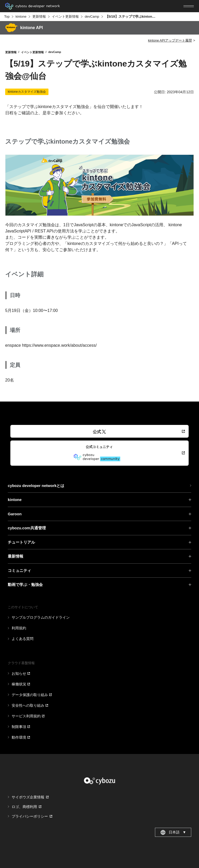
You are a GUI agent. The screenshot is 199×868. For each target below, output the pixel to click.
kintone (21, 16)
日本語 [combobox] (173, 832)
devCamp (92, 16)
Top (7, 16)
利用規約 (19, 628)
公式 (99, 432)
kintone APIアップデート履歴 (170, 40)
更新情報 (39, 16)
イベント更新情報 (65, 16)
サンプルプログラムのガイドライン (41, 617)
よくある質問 (23, 639)
